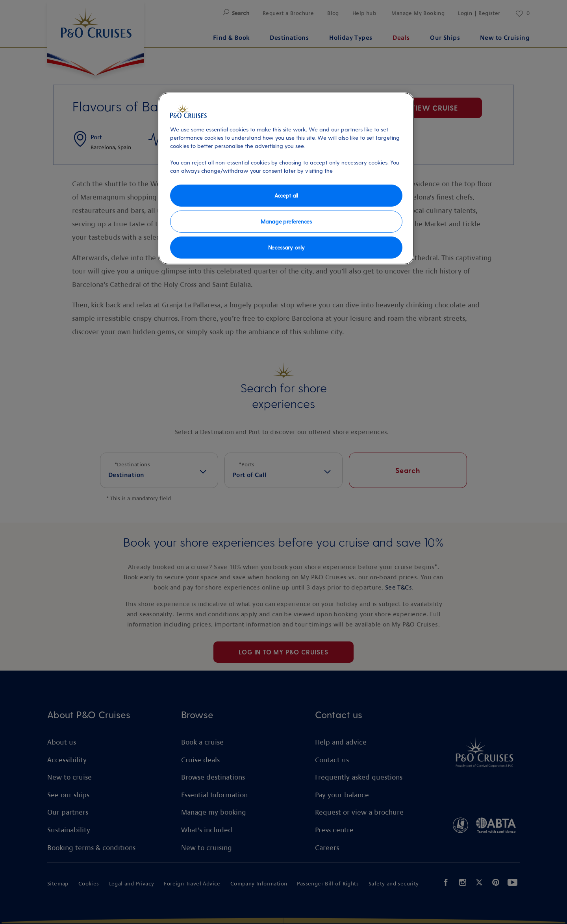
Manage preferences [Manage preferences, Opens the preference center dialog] (286, 221)
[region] (286, 178)
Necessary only (286, 247)
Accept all (286, 195)
